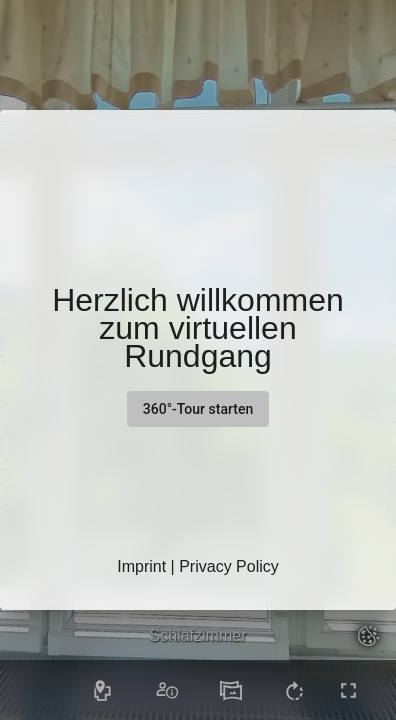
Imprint (141, 566)
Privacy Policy (229, 566)
